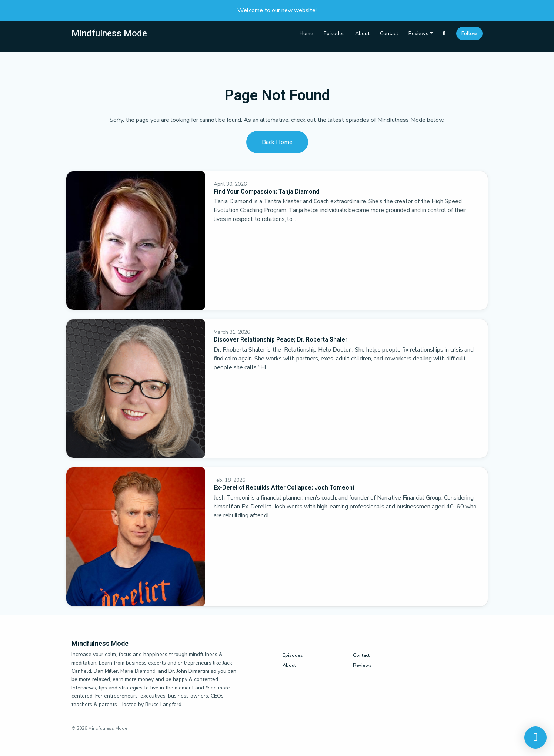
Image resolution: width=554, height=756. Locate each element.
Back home (277, 142)
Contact (389, 33)
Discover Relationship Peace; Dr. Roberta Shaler (281, 340)
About (362, 33)
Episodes (334, 33)
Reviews (418, 33)
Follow (469, 33)
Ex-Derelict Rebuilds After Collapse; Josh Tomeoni (284, 488)
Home (306, 33)
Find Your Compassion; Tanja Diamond (266, 191)
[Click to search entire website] (444, 33)
